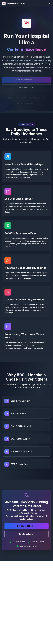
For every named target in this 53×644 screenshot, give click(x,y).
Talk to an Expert (27, 534)
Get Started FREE (27, 526)
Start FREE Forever (26, 80)
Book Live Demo (26, 88)
